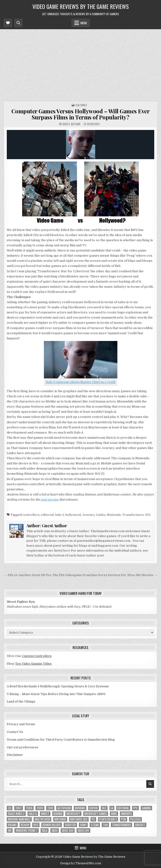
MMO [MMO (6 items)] (114, 814)
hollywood (73, 515)
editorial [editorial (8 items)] (123, 808)
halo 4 (59, 515)
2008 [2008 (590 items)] (29, 808)
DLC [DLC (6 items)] (104, 808)
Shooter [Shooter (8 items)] (70, 825)
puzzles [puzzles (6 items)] (135, 819)
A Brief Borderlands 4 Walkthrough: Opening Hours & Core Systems (58, 686)
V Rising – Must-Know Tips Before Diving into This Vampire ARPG (56, 694)
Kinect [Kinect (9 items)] (45, 814)
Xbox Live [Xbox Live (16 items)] (83, 830)
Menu (84, 23)
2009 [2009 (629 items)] (40, 808)
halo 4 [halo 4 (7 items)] (33, 814)
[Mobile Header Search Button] (18, 23)
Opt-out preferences (23, 747)
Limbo (101, 515)
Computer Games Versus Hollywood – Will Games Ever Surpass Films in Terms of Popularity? (81, 114)
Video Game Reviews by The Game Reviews (81, 6)
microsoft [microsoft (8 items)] (73, 814)
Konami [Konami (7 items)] (58, 814)
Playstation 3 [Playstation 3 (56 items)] (108, 819)
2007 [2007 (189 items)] (19, 808)
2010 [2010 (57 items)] (50, 808)
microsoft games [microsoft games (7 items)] (96, 814)
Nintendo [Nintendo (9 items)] (60, 819)
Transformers (133, 515)
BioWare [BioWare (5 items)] (80, 808)
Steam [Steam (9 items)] (95, 825)
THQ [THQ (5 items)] (105, 825)
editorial (47, 515)
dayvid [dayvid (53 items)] (94, 808)
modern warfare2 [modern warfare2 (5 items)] (19, 819)
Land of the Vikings (21, 701)
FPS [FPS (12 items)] (135, 808)
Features (81, 105)
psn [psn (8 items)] (124, 819)
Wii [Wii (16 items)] (10, 830)
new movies (50, 500)
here (67, 551)
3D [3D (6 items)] (10, 808)
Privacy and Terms (21, 724)
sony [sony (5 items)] (83, 825)
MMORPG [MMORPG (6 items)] (126, 814)
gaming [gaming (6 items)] (146, 808)
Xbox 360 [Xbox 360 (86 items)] (68, 830)
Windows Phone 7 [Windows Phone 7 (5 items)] (27, 830)
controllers (31, 515)
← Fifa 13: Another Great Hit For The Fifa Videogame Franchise (51, 575)
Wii (148, 515)
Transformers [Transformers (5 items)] (121, 825)
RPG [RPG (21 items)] (36, 825)
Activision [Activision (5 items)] (64, 808)
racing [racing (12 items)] (12, 825)
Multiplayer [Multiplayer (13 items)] (42, 819)
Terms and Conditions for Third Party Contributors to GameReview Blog (61, 740)
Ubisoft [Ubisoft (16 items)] (140, 825)
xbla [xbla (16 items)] (45, 830)
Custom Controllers (37, 656)
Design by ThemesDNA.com (81, 863)
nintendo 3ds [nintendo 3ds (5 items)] (79, 819)
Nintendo (114, 515)
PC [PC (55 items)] (93, 819)
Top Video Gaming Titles (33, 664)
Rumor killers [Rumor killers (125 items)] (52, 825)
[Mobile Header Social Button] (8, 23)
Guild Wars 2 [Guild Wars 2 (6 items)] (16, 814)
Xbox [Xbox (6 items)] (55, 830)
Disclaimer (15, 755)
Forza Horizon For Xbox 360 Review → (128, 575)
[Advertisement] (80, 64)
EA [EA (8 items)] (112, 808)
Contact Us (15, 732)
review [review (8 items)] (25, 825)
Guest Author (72, 124)
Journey (88, 515)
